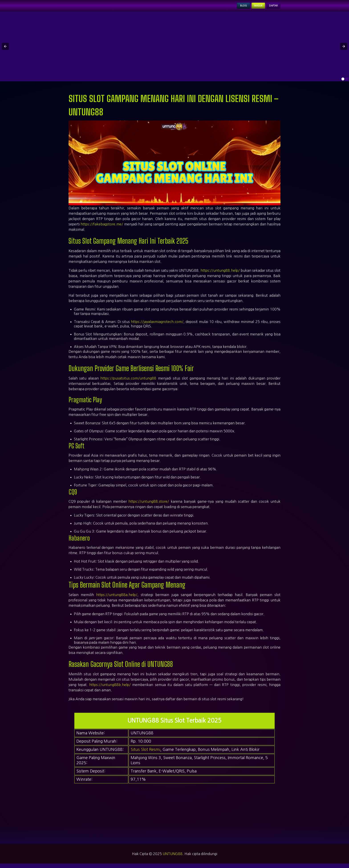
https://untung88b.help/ (110, 689)
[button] (5, 51)
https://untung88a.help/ (117, 599)
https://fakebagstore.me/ (102, 229)
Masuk (247, 8)
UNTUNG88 (173, 858)
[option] (343, 84)
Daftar (270, 8)
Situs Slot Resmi (145, 754)
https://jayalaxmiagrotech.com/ (157, 326)
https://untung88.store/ (149, 506)
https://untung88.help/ (220, 275)
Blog (227, 8)
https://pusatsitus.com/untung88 (128, 383)
